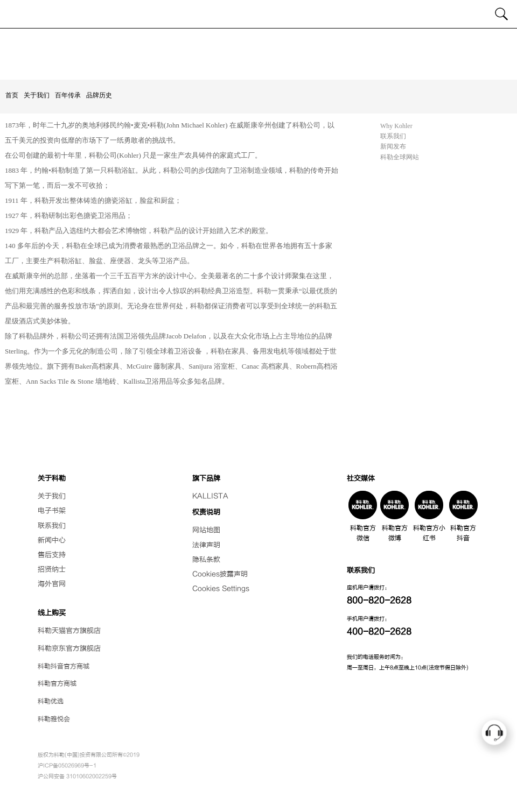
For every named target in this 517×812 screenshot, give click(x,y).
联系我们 (393, 136)
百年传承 (68, 95)
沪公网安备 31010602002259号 (77, 776)
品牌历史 (99, 95)
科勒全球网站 (400, 157)
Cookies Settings (221, 589)
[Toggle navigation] (15, 14)
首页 (12, 95)
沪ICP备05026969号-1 (67, 765)
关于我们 (37, 95)
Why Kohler (396, 126)
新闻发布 (393, 146)
